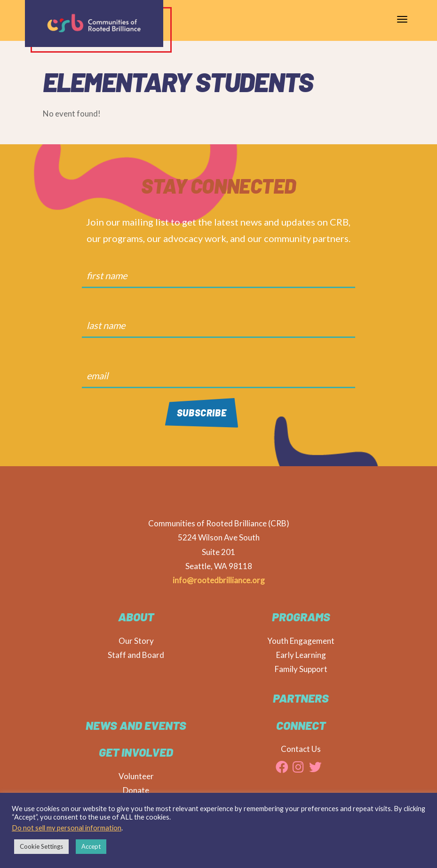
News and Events (136, 725)
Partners (301, 698)
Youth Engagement (301, 641)
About (136, 617)
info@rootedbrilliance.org (219, 580)
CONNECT (301, 725)
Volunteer (136, 776)
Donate (136, 790)
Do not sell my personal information (67, 828)
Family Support (301, 669)
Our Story (136, 641)
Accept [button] (91, 846)
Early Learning (301, 655)
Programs (301, 617)
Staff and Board (136, 655)
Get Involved (136, 752)
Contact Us (301, 749)
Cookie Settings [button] (41, 846)
